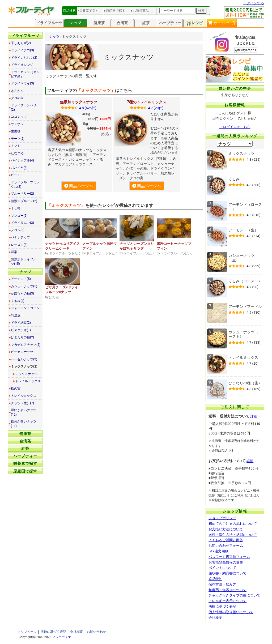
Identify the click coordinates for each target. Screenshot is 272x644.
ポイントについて (222, 568)
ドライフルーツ (49, 23)
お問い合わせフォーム (226, 546)
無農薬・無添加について (228, 590)
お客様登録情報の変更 (226, 562)
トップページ (27, 632)
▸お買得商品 (140, 11)
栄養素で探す (25, 463)
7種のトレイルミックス (147, 102)
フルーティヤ (62, 637)
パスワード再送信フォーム (229, 557)
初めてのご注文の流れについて (233, 524)
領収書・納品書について (228, 573)
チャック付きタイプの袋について (234, 595)
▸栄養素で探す (88, 11)
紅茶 (146, 23)
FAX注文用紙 (218, 551)
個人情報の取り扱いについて (231, 612)
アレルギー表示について (228, 601)
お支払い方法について (226, 529)
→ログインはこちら (235, 127)
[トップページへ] (32, 15)
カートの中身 (222, 23)
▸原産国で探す (115, 11)
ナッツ (76, 23)
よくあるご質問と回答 (226, 540)
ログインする (254, 3)
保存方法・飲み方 (222, 584)
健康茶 (99, 23)
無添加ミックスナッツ (79, 102)
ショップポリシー (222, 518)
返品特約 (215, 579)
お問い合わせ (96, 632)
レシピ (195, 23)
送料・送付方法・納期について (233, 535)
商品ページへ (79, 186)
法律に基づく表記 (222, 606)
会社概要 (215, 618)
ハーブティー (170, 23)
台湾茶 (122, 23)
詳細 (254, 416)
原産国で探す (25, 471)
